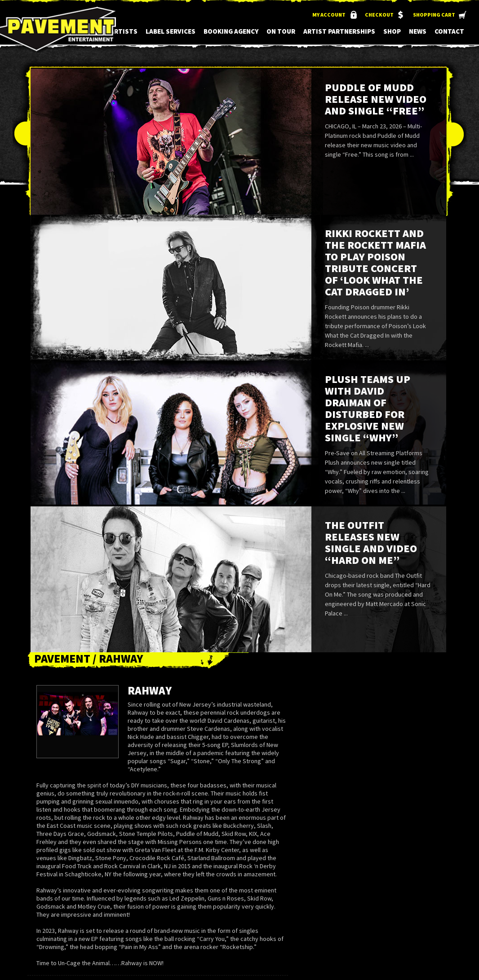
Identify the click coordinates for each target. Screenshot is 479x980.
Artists (124, 31)
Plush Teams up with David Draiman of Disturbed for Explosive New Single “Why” (368, 408)
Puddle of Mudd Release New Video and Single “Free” (376, 99)
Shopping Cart (434, 15)
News (418, 31)
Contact (449, 31)
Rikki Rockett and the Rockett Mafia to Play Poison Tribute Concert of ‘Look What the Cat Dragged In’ (375, 262)
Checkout (379, 15)
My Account (329, 15)
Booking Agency (231, 31)
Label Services (171, 31)
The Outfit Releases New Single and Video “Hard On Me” (371, 543)
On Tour (281, 31)
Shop (392, 31)
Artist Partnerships (339, 31)
